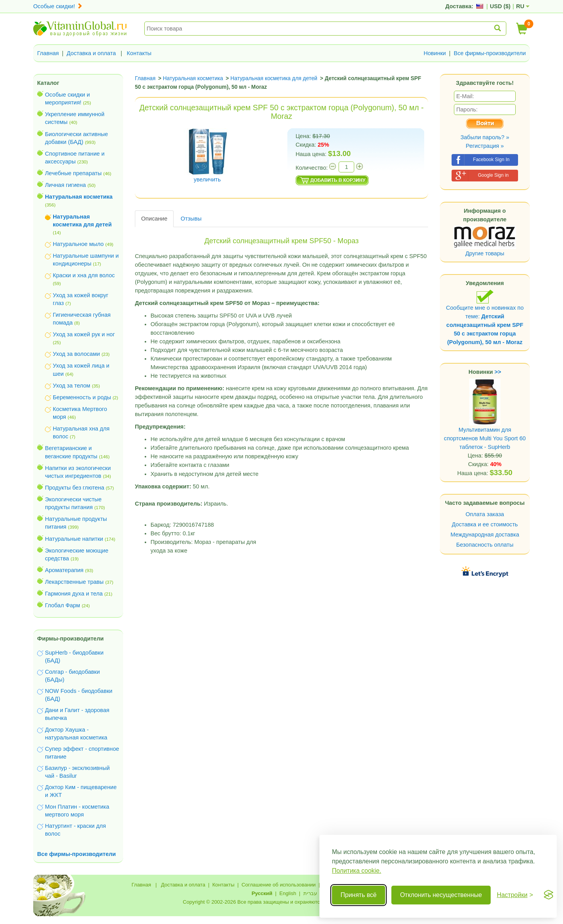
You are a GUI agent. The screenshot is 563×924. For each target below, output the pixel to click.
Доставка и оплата (91, 53)
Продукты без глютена (75, 488)
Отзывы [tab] (191, 219)
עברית (310, 893)
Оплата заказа (485, 514)
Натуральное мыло (78, 244)
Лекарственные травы (74, 582)
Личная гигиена (65, 185)
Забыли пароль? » (485, 137)
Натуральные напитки (74, 539)
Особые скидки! (58, 6)
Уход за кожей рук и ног (84, 334)
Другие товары (485, 253)
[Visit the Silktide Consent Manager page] (549, 895)
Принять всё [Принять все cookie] (359, 895)
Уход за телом (72, 386)
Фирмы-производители (70, 639)
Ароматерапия (64, 570)
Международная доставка (485, 535)
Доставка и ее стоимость (485, 524)
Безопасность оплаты (485, 545)
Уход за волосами (76, 354)
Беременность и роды (82, 397)
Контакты (139, 53)
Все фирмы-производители (490, 53)
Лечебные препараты (73, 173)
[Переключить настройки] (515, 895)
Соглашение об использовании (279, 885)
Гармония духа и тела (74, 594)
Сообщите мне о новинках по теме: (485, 317)
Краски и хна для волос (84, 275)
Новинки (435, 53)
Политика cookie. (357, 871)
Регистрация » (485, 146)
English (288, 893)
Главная (48, 53)
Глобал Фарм (63, 605)
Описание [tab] (154, 219)
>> (498, 372)
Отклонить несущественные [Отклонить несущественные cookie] (441, 895)
